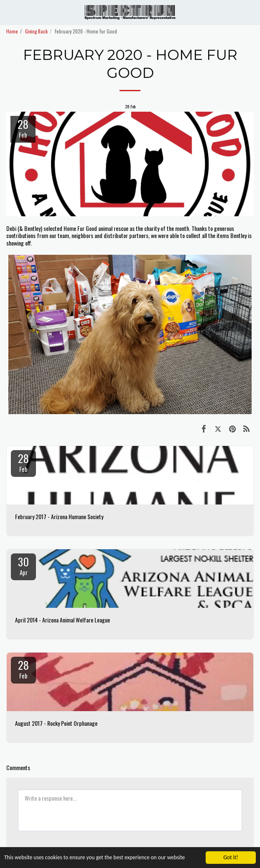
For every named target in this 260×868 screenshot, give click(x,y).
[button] (9, 12)
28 (23, 462)
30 (23, 565)
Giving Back (36, 31)
